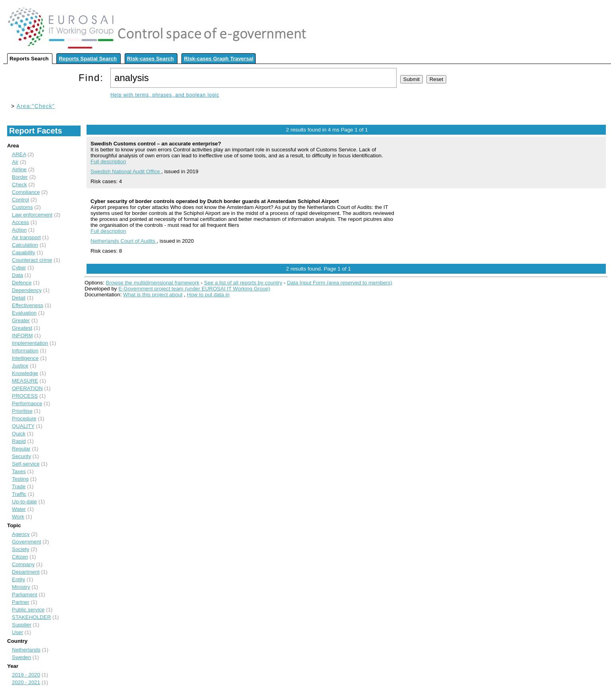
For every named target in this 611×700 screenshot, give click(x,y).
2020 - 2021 (26, 682)
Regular (21, 449)
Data (17, 275)
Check (19, 185)
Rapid (19, 441)
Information (25, 351)
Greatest (22, 328)
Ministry (21, 587)
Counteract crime (32, 260)
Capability (24, 252)
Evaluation (24, 313)
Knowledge (25, 373)
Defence (22, 283)
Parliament (25, 595)
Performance (27, 403)
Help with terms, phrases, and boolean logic (165, 95)
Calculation (25, 245)
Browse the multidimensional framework (152, 283)
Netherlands (26, 650)
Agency (21, 534)
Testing (20, 479)
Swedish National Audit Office (126, 171)
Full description (108, 161)
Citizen (20, 557)
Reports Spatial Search (88, 59)
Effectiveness (28, 305)
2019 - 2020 (26, 675)
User (17, 632)
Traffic (19, 494)
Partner (21, 602)
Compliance (26, 192)
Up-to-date (24, 502)
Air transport (26, 237)
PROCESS (25, 396)
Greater (21, 320)
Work (18, 517)
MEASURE (25, 381)
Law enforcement (32, 215)
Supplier (22, 625)
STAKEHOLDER (31, 617)
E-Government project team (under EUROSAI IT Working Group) (194, 289)
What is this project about (153, 295)
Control (20, 200)
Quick (19, 434)
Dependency (27, 290)
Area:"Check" (36, 106)
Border (20, 177)
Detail (19, 298)
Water (19, 509)
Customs (22, 207)
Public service (28, 610)
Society (21, 549)
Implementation (30, 343)
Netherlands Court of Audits (124, 241)
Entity (18, 579)
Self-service (26, 464)
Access (20, 222)
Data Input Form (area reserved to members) (340, 283)
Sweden (21, 657)
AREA (19, 154)
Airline (19, 169)
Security (21, 456)
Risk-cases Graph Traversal (219, 59)
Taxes (19, 471)
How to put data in (208, 295)
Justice (20, 366)
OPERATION (27, 388)
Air (15, 162)
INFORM (22, 335)
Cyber (19, 268)
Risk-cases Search (150, 59)
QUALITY (23, 426)
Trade (19, 486)
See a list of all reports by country (243, 283)
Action (19, 230)
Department (26, 572)
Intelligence (25, 358)
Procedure (24, 419)
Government (26, 542)
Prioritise (22, 411)
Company (23, 564)
